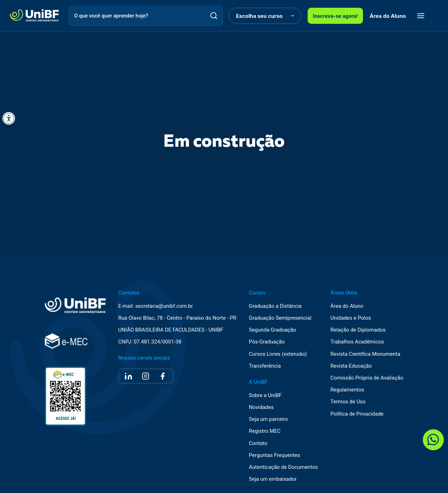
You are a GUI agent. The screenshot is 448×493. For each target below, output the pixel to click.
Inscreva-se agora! (335, 16)
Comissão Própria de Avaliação (367, 378)
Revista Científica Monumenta (365, 354)
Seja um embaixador (273, 479)
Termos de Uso (348, 402)
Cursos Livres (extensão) (278, 354)
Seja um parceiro (268, 419)
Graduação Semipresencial (280, 318)
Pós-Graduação (267, 342)
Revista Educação (351, 366)
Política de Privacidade (357, 414)
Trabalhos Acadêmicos (357, 342)
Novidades (261, 407)
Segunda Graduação (272, 330)
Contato (258, 443)
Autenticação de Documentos (283, 467)
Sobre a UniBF (265, 395)
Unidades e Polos (351, 318)
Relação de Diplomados (358, 330)
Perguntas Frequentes (274, 455)
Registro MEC (265, 431)
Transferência (265, 366)
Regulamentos (347, 390)
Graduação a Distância (275, 306)
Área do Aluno (388, 16)
